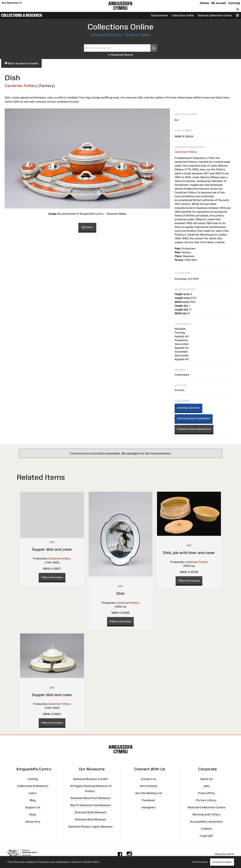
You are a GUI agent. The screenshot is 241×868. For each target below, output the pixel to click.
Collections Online (183, 15)
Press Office (206, 793)
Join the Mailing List (148, 793)
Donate (204, 3)
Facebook (148, 800)
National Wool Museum (91, 819)
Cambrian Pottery (21, 86)
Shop (33, 814)
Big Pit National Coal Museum (91, 805)
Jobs (206, 786)
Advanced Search (121, 55)
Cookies (206, 829)
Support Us (33, 807)
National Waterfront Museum (91, 798)
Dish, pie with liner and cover (189, 553)
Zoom (87, 227)
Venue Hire (33, 821)
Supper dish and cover (52, 549)
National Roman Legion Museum (90, 827)
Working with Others (206, 814)
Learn (33, 793)
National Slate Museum (91, 812)
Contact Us (148, 779)
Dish (121, 593)
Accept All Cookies (222, 862)
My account (219, 3)
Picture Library (206, 800)
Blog (33, 800)
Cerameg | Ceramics (188, 408)
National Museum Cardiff (91, 779)
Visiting (33, 779)
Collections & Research (22, 15)
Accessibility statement (206, 821)
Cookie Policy (91, 862)
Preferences (200, 862)
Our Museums (12, 3)
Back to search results (21, 63)
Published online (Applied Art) (194, 429)
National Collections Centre (215, 15)
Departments (159, 15)
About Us (206, 779)
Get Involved (148, 786)
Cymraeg (234, 3)
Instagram (148, 807)
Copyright (206, 836)
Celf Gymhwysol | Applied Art (194, 418)
